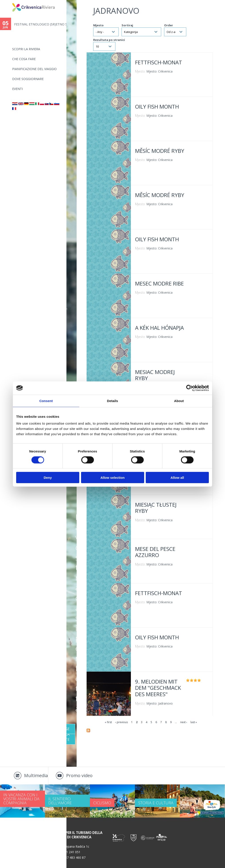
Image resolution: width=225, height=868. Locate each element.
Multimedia (36, 775)
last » (194, 722)
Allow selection (112, 478)
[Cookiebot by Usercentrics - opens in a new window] (189, 388)
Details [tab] (112, 401)
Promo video (79, 775)
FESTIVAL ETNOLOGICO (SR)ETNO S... (40, 24)
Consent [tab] (46, 401)
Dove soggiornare (28, 79)
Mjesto (98, 25)
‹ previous (121, 722)
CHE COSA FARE (24, 59)
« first (108, 722)
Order (169, 25)
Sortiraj (127, 25)
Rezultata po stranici (109, 40)
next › (184, 722)
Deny (48, 478)
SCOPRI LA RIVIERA (26, 49)
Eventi (17, 89)
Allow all (177, 478)
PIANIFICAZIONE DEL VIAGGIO (34, 69)
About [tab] (179, 401)
